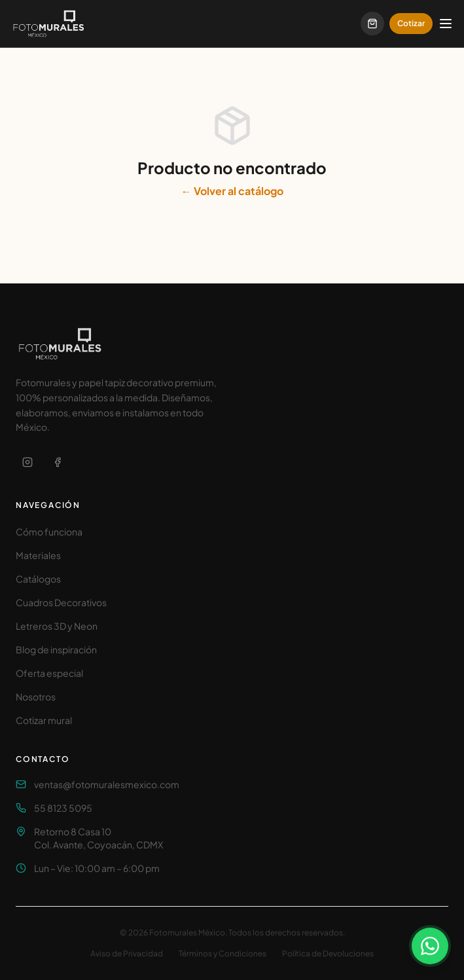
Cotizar (411, 23)
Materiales (38, 555)
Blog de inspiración (56, 649)
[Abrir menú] (446, 24)
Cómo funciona (49, 532)
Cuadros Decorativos (61, 602)
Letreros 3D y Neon (57, 626)
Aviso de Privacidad (127, 953)
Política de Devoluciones (328, 953)
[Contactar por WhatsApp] (430, 946)
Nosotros (36, 697)
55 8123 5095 (63, 808)
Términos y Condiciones (223, 953)
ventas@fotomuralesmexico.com (107, 784)
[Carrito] (372, 24)
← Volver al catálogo (232, 191)
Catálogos (38, 579)
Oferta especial (49, 673)
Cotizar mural (44, 720)
